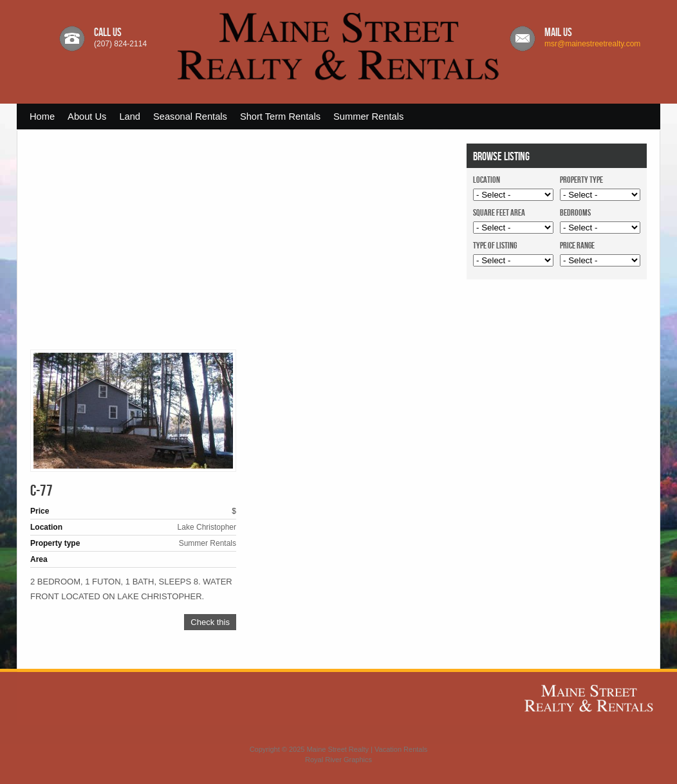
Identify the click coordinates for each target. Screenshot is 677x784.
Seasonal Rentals (190, 117)
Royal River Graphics (338, 760)
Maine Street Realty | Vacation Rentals (367, 749)
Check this (210, 622)
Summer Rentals (368, 117)
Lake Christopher (207, 527)
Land (130, 117)
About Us (87, 117)
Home (42, 117)
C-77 (42, 491)
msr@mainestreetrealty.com (592, 44)
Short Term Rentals (280, 117)
